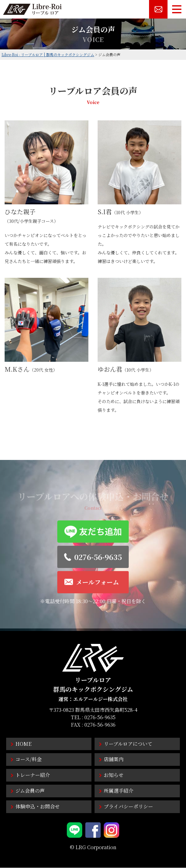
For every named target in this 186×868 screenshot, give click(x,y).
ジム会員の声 (30, 791)
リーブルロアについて (128, 744)
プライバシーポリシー (128, 806)
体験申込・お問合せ (38, 806)
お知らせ (114, 775)
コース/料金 (28, 759)
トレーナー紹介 (33, 775)
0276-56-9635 (100, 717)
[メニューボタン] (177, 9)
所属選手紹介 (119, 791)
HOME (23, 744)
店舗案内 (114, 759)
